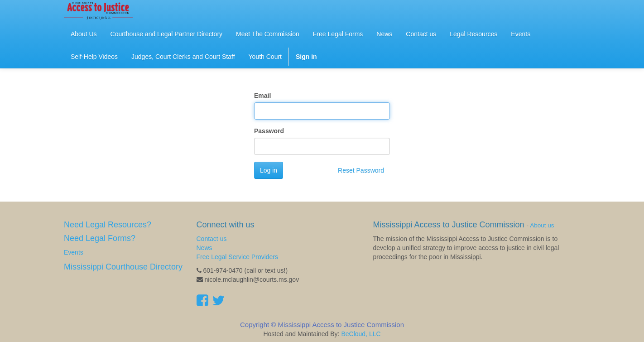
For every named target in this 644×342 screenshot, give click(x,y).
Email (262, 96)
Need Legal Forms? (100, 238)
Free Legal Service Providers (238, 257)
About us (542, 225)
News (204, 248)
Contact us (212, 239)
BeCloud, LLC (361, 334)
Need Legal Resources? (108, 225)
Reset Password (361, 170)
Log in (269, 170)
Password (269, 131)
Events (74, 252)
